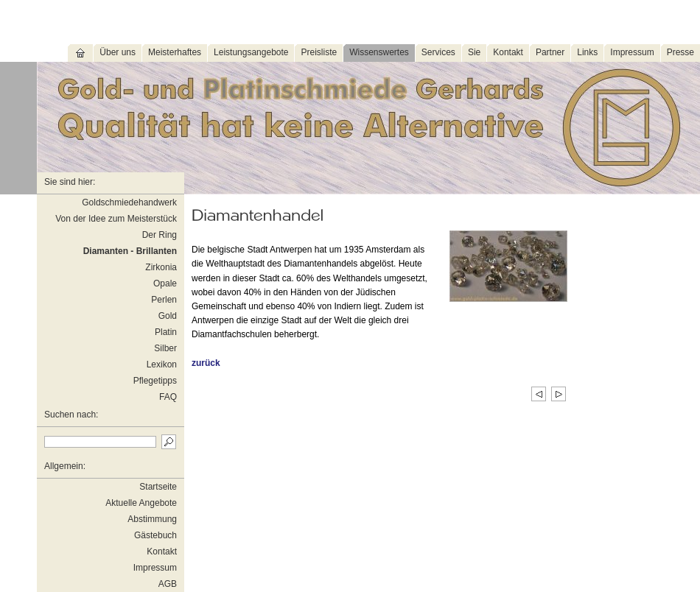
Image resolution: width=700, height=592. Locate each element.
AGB (168, 584)
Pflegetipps (155, 381)
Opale (165, 283)
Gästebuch (155, 535)
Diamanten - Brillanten (130, 251)
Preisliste (319, 52)
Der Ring (160, 235)
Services (438, 52)
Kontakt (508, 52)
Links (587, 52)
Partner (550, 52)
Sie (474, 52)
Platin (166, 332)
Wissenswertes (379, 52)
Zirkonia (161, 267)
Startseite (158, 487)
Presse (680, 52)
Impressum (632, 52)
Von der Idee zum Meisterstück (116, 219)
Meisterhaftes (175, 52)
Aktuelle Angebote (141, 503)
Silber (165, 348)
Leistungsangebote (251, 52)
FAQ (168, 397)
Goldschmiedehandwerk (129, 202)
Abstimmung (152, 519)
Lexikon (162, 364)
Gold (168, 316)
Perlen (164, 300)
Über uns (118, 52)
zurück (206, 363)
